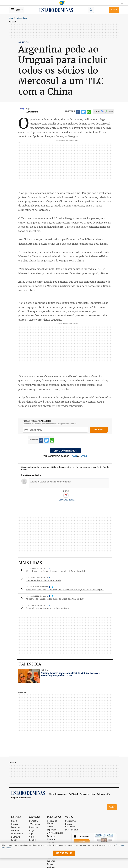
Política (15, 824)
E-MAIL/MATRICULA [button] (67, 500)
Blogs (32, 831)
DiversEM (15, 837)
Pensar (50, 864)
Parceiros (34, 827)
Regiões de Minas (52, 822)
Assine (114, 10)
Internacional (22, 18)
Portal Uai (34, 821)
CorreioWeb (70, 821)
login (74, 456)
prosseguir (64, 853)
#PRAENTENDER (55, 833)
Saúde (14, 840)
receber (99, 430)
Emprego (51, 836)
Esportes (51, 861)
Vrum (32, 837)
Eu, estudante (71, 830)
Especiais (51, 830)
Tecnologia (52, 858)
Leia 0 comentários (65, 451)
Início (11, 18)
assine (84, 456)
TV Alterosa (34, 824)
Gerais (14, 821)
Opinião (51, 827)
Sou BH (33, 840)
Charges (51, 839)
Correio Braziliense (70, 825)
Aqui (31, 834)
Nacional (15, 831)
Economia (16, 827)
